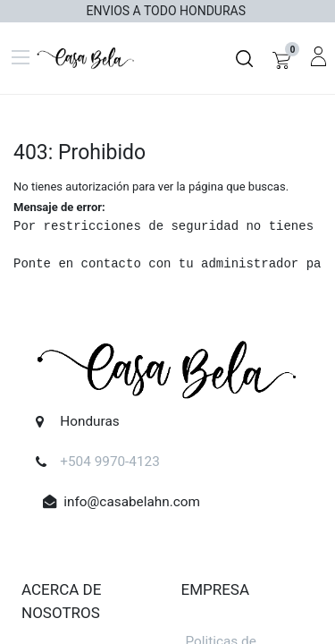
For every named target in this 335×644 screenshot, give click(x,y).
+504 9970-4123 (110, 462)
